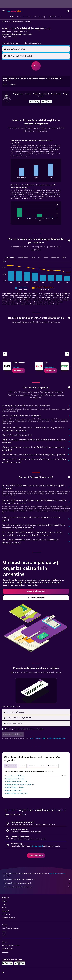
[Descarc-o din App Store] (47, 102)
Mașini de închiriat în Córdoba (14, 788)
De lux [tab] (64, 258)
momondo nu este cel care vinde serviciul (37, 879)
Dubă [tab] (46, 258)
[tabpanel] (36, 183)
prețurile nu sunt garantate (57, 873)
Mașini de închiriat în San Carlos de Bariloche (19, 785)
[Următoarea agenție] (67, 354)
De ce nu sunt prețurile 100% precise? (37, 887)
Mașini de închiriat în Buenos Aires (16, 782)
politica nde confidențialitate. (57, 738)
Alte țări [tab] (22, 766)
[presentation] (47, 101)
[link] (19, 371)
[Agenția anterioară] (5, 354)
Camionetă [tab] (55, 258)
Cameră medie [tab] (23, 258)
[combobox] (11, 43)
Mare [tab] (33, 258)
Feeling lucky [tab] (53, 766)
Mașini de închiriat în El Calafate (15, 776)
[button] (4, 11)
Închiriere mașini (6, 22)
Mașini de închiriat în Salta (13, 790)
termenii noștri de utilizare (37, 738)
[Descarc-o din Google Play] (34, 102)
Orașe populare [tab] (11, 766)
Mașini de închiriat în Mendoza (14, 779)
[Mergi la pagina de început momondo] (14, 11)
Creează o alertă (37, 846)
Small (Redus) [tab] (10, 258)
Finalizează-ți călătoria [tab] (37, 766)
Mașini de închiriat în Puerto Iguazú (16, 793)
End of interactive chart (13, 176)
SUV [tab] (40, 258)
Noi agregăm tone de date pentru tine (37, 883)
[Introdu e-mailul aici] (38, 724)
